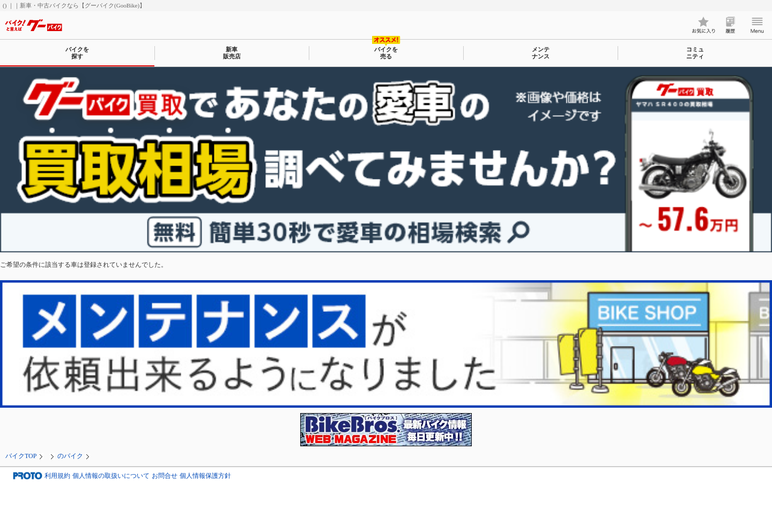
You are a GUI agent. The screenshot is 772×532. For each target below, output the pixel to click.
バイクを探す (77, 53)
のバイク (70, 456)
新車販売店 (232, 53)
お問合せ (165, 476)
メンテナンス (541, 53)
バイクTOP (21, 456)
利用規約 (57, 476)
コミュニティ (695, 53)
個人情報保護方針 (205, 476)
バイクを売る (386, 53)
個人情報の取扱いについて (111, 476)
